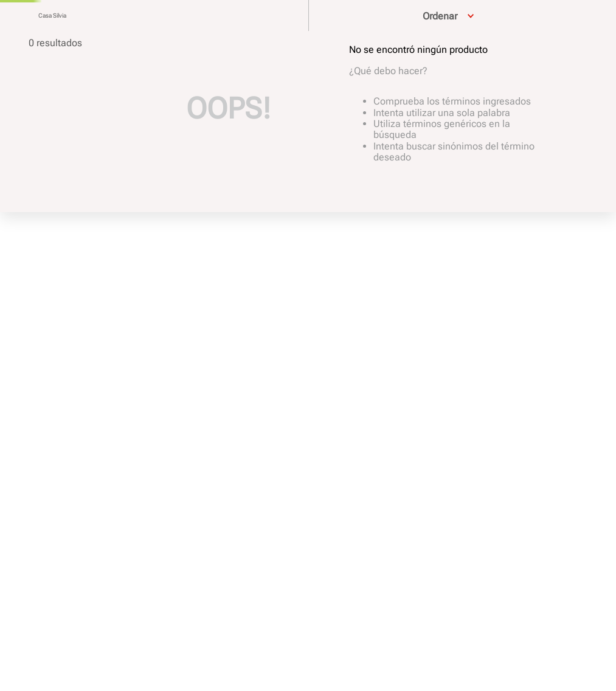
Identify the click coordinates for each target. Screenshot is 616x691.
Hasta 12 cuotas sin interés (305, 9)
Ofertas (582, 27)
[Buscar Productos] (24, 32)
